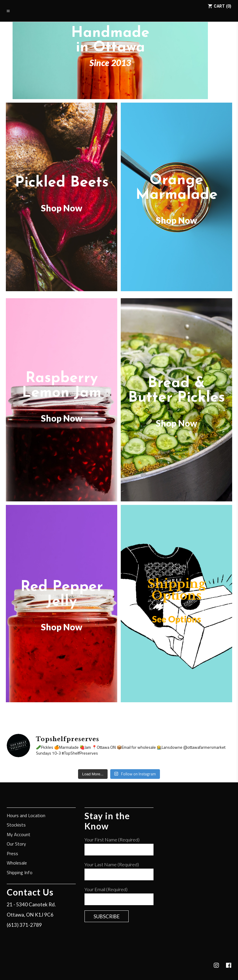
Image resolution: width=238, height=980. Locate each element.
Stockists (16, 825)
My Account (19, 835)
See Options (177, 619)
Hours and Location (26, 816)
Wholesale (17, 863)
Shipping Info (20, 873)
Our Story (16, 844)
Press (12, 854)
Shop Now (62, 208)
